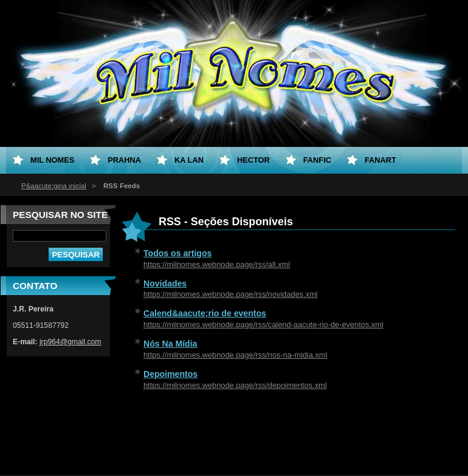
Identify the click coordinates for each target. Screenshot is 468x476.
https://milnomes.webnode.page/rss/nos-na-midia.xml (235, 355)
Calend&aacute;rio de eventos (205, 313)
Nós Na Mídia (170, 344)
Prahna (124, 160)
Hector (253, 160)
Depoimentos (170, 374)
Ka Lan (189, 160)
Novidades (165, 284)
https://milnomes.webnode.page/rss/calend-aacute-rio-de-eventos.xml (263, 325)
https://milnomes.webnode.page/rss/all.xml (217, 264)
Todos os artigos (177, 253)
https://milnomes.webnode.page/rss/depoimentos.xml (235, 385)
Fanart (380, 160)
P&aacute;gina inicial (54, 186)
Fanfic (317, 160)
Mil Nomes (52, 160)
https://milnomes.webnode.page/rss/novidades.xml (231, 294)
